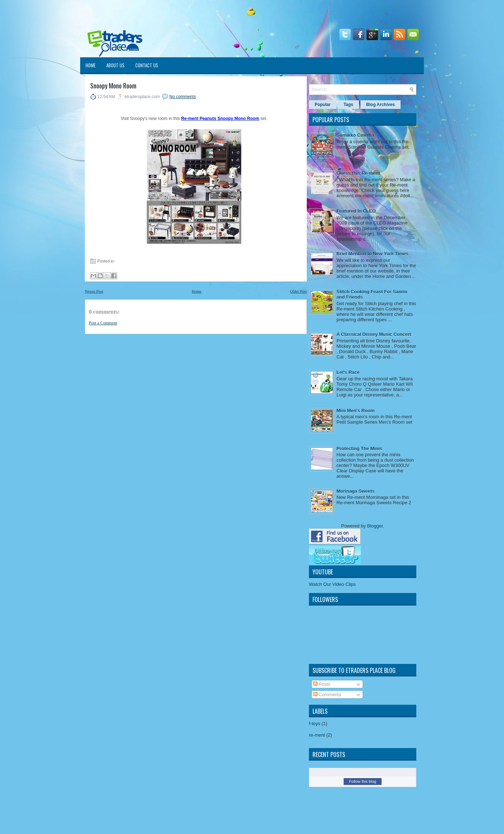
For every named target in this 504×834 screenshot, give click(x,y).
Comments (327, 695)
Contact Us (147, 65)
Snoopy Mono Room (113, 86)
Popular (323, 105)
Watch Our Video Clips (332, 584)
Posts (322, 684)
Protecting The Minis (359, 449)
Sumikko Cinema (355, 135)
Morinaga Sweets (355, 491)
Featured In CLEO (356, 211)
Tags (348, 105)
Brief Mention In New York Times (372, 254)
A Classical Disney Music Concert (374, 334)
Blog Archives (381, 105)
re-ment (317, 735)
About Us (115, 65)
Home (91, 65)
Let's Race (348, 372)
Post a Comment (103, 323)
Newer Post (94, 291)
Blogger (375, 526)
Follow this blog (363, 781)
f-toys (315, 724)
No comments (183, 97)
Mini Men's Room (355, 411)
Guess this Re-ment (358, 173)
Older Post (298, 291)
